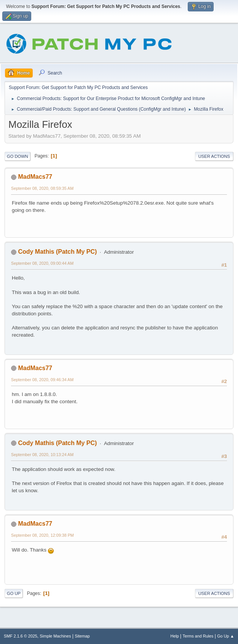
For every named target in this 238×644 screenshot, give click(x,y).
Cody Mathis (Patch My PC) (57, 252)
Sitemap (82, 636)
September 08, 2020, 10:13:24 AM (42, 455)
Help (175, 636)
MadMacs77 (35, 177)
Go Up (14, 593)
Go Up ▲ (226, 636)
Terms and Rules (198, 636)
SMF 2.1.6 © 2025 (21, 636)
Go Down (18, 156)
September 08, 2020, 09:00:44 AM (42, 263)
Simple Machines (55, 636)
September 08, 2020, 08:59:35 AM (42, 188)
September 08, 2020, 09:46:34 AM (42, 380)
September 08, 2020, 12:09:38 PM (42, 535)
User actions (214, 156)
